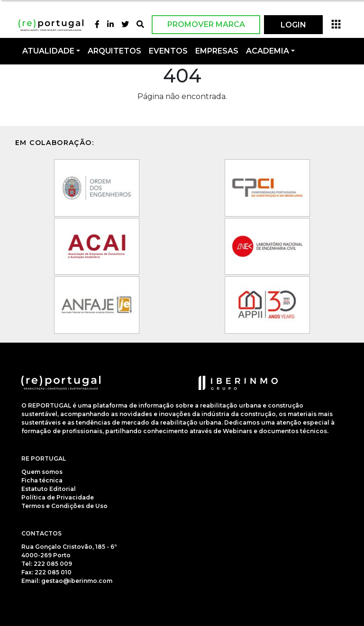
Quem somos (42, 472)
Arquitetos (114, 51)
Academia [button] (268, 51)
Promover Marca (206, 24)
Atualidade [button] (48, 51)
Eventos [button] (168, 51)
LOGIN (293, 25)
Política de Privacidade (58, 497)
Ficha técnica (42, 480)
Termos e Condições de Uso (64, 506)
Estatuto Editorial (49, 489)
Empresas (217, 51)
